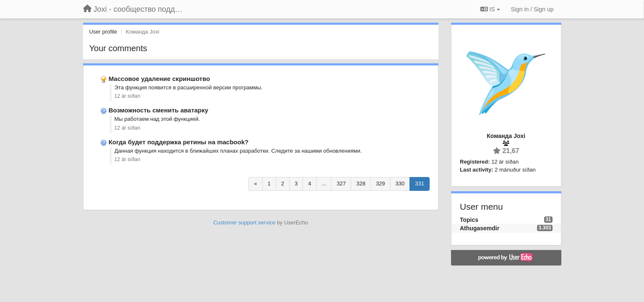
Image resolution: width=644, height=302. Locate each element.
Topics (469, 220)
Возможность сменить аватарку (159, 110)
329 (381, 184)
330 (400, 184)
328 (361, 184)
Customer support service (244, 223)
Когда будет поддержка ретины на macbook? (179, 142)
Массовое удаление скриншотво (159, 79)
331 (420, 184)
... (324, 184)
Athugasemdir (480, 228)
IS (490, 9)
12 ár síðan (128, 96)
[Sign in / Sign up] (532, 9)
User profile (103, 32)
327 (341, 184)
